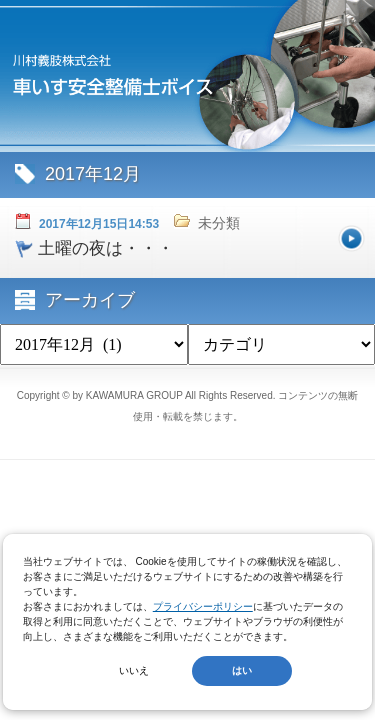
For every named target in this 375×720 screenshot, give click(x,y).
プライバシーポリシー (203, 606)
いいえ (134, 670)
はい (242, 670)
